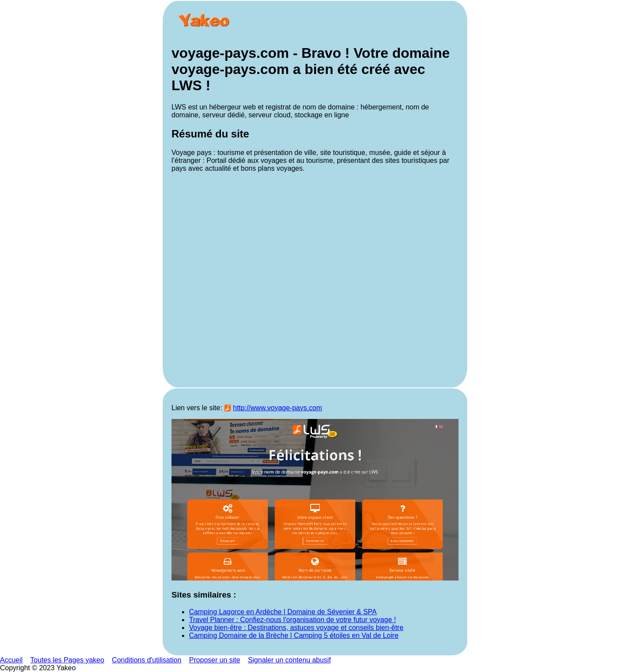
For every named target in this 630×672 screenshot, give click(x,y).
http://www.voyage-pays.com (278, 408)
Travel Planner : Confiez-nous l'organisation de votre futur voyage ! (292, 620)
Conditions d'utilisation (147, 660)
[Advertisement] (315, 279)
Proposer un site (215, 660)
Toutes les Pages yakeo (67, 660)
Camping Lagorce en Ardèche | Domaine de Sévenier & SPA (283, 612)
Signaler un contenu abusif (289, 660)
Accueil (11, 660)
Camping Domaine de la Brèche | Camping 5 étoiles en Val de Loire (294, 635)
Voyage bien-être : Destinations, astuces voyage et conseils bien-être (296, 628)
